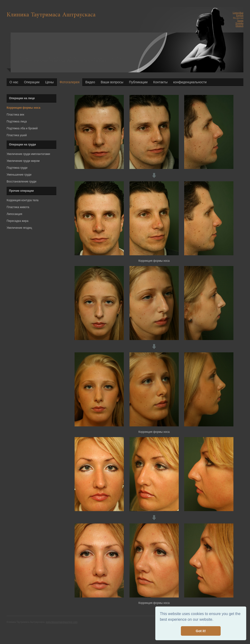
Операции (32, 82)
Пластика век (15, 115)
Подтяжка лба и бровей (22, 128)
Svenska (239, 23)
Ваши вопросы (112, 82)
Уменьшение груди (19, 175)
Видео (90, 82)
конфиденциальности (190, 82)
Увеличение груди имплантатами (28, 154)
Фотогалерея (70, 82)
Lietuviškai (238, 13)
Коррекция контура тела (23, 200)
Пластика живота (18, 207)
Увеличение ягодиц (19, 228)
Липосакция (14, 214)
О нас (14, 82)
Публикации (138, 82)
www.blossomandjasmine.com (62, 622)
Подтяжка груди (17, 168)
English (240, 15)
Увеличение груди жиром (23, 161)
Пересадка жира (18, 221)
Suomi (240, 21)
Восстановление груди (21, 182)
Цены (49, 82)
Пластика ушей (17, 135)
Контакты (160, 82)
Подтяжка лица (17, 121)
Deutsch (239, 26)
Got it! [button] (201, 631)
